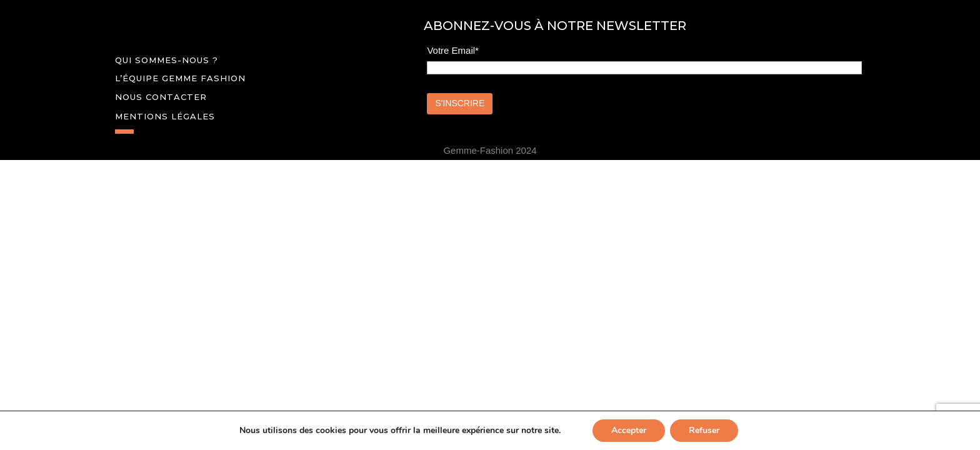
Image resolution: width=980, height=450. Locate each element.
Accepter (629, 430)
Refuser (704, 430)
